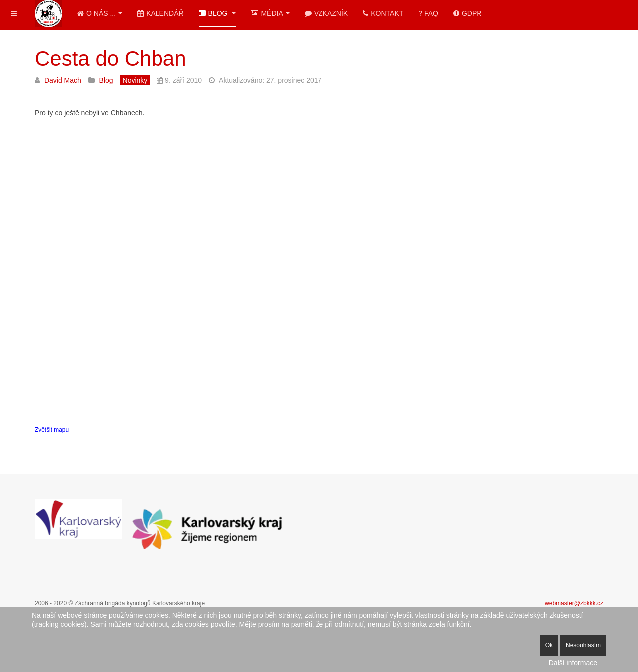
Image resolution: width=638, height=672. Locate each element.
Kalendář (160, 13)
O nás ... (100, 13)
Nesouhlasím (583, 645)
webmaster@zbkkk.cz (574, 603)
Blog (218, 13)
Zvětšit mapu (52, 430)
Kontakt (383, 13)
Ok (549, 645)
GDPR (467, 13)
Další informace (573, 663)
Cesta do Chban (111, 59)
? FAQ (428, 13)
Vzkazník (326, 13)
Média (270, 13)
